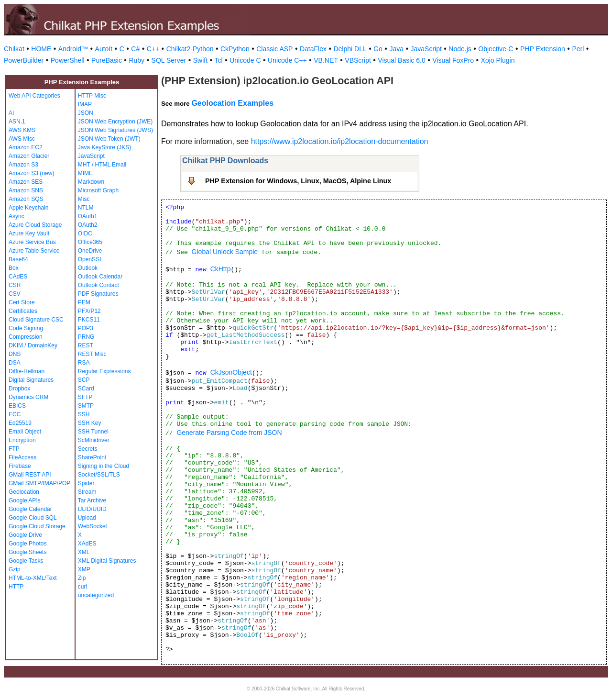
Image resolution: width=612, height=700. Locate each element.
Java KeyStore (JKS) (104, 147)
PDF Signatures (98, 294)
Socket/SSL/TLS (99, 475)
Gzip (15, 569)
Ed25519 (20, 423)
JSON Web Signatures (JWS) (115, 130)
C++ (153, 49)
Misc (84, 199)
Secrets (88, 449)
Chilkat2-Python (190, 49)
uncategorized (96, 595)
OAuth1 (88, 216)
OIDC (85, 233)
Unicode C (245, 60)
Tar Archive (92, 500)
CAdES (18, 277)
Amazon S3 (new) (31, 173)
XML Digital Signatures (107, 561)
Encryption (22, 440)
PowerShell (68, 60)
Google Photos (27, 544)
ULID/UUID (92, 509)
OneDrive (90, 251)
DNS (15, 354)
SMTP (86, 406)
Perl (578, 49)
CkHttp (221, 269)
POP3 (86, 328)
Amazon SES (26, 182)
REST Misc (92, 354)
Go (378, 49)
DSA (15, 363)
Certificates (23, 311)
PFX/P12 (89, 311)
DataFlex (313, 49)
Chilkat (14, 49)
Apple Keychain (28, 208)
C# (135, 49)
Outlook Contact (98, 285)
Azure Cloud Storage (35, 225)
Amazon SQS (26, 199)
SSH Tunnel (93, 432)
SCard (86, 389)
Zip (82, 578)
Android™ (73, 49)
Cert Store (22, 302)
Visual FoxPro (453, 60)
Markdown (91, 182)
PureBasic (107, 60)
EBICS (17, 406)
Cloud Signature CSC (36, 320)
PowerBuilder (24, 60)
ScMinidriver (94, 440)
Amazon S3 (23, 165)
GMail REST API (30, 475)
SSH (84, 414)
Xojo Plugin (498, 60)
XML (84, 552)
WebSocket (93, 526)
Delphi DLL (350, 49)
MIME (85, 173)
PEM (84, 302)
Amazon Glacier (29, 156)
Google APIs (25, 500)
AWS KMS (22, 130)
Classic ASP (274, 49)
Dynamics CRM (28, 397)
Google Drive (25, 535)
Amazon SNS (26, 190)
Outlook (88, 268)
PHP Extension (543, 49)
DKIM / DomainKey (33, 345)
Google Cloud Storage (37, 526)
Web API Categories (34, 96)
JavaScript (426, 49)
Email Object (25, 432)
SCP (84, 380)
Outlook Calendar (100, 277)
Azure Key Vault (29, 233)
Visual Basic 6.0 (401, 60)
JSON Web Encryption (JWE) (115, 122)
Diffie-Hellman (27, 371)
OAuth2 (88, 225)
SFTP (85, 397)
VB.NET (326, 60)
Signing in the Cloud (104, 466)
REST (86, 345)
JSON (86, 113)
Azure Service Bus (32, 242)
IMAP (85, 104)
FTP (14, 449)
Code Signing (26, 328)
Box (14, 268)
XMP (84, 569)
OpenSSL (90, 259)
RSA (84, 363)
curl (82, 587)
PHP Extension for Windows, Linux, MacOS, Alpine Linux (298, 181)
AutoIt (104, 49)
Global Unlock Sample (225, 252)
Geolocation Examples (232, 103)
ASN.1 (17, 122)
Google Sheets (27, 552)
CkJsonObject (231, 372)
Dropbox (19, 389)
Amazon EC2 (26, 147)
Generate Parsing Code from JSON (229, 433)
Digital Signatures (31, 380)
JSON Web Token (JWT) (109, 139)
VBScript (358, 60)
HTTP (16, 587)
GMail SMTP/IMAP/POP (39, 483)
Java (396, 49)
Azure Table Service (34, 251)
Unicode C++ (287, 60)
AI (11, 113)
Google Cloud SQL (33, 518)
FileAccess (22, 457)
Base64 (18, 259)
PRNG (86, 337)
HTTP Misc (92, 96)
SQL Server (169, 60)
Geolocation (24, 492)
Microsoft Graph (98, 190)
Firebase (20, 466)
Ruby (137, 60)
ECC (15, 414)
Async (16, 216)
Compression (26, 337)
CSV (15, 294)
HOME (41, 49)
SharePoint (92, 457)
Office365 (90, 242)
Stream (87, 492)
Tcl (219, 60)
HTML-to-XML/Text (33, 578)
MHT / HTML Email (102, 165)
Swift (200, 60)
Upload (87, 518)
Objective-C (496, 49)
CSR (15, 285)
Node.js (460, 49)
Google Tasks (26, 561)
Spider (86, 483)
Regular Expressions (104, 371)
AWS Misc (22, 139)
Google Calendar (30, 509)
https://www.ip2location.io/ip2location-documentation (340, 141)
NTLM (86, 208)
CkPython (235, 49)
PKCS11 (89, 320)
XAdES (87, 544)
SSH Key (90, 423)
